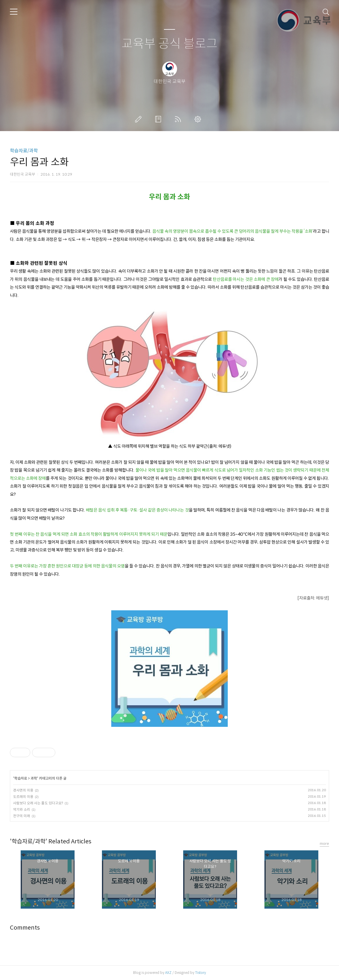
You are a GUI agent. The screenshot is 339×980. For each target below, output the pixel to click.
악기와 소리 (22, 809)
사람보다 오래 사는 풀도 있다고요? (38, 803)
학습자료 (21, 778)
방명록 (159, 119)
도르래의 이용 (23, 797)
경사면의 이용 (23, 790)
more (324, 844)
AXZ (168, 973)
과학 (34, 778)
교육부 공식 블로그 (169, 44)
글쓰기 (140, 119)
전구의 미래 (22, 816)
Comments (25, 928)
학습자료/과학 (24, 151)
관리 (199, 119)
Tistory (201, 973)
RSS (179, 119)
